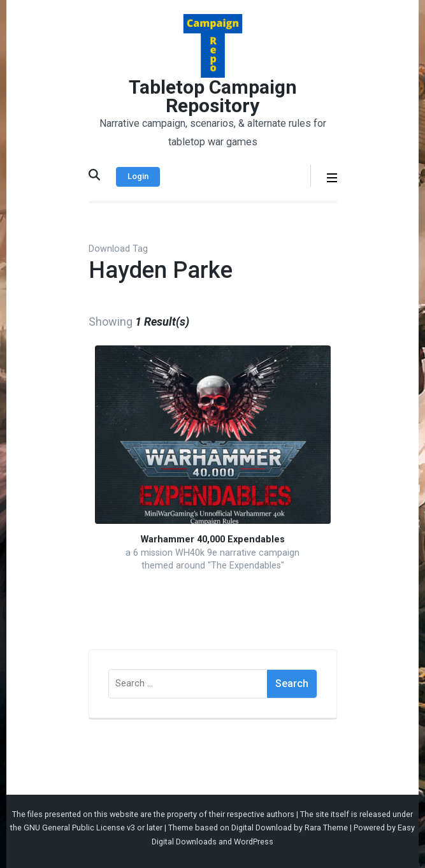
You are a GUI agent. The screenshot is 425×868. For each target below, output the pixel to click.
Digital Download (262, 828)
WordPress (254, 842)
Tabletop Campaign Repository (213, 96)
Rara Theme (326, 828)
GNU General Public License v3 (79, 828)
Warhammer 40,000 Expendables (213, 539)
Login (138, 176)
